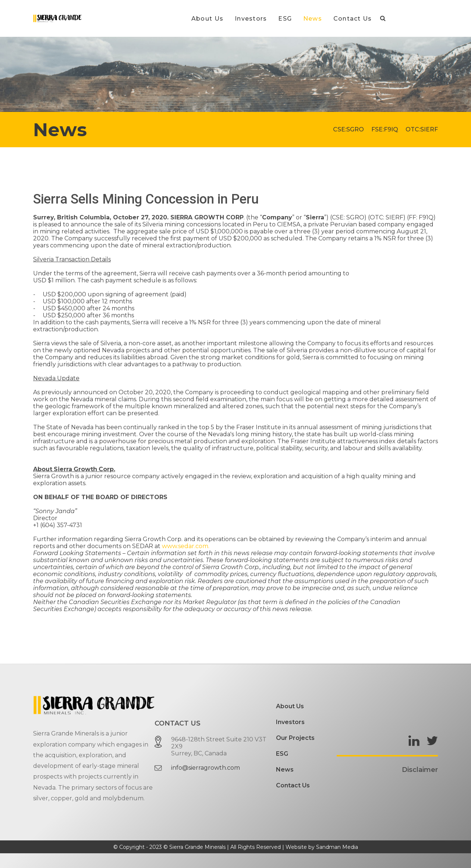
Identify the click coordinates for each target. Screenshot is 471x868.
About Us (290, 706)
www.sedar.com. (186, 546)
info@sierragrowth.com (206, 768)
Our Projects (295, 738)
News (285, 770)
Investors (290, 722)
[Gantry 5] (57, 18)
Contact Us (293, 785)
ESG (282, 754)
